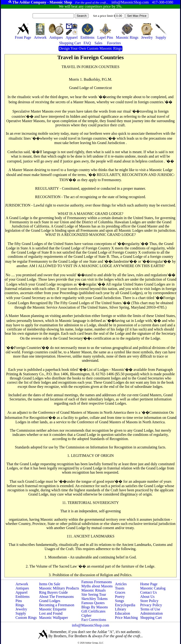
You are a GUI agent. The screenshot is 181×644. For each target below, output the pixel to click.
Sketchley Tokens (94, 599)
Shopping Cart (151, 618)
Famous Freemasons (97, 582)
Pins (19, 601)
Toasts (120, 588)
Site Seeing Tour (94, 594)
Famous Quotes (93, 603)
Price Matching (126, 618)
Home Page (149, 584)
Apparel (22, 592)
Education (122, 613)
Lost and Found (51, 613)
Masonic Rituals (93, 590)
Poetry (120, 597)
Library (120, 609)
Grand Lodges (50, 601)
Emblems (23, 597)
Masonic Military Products (59, 588)
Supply (21, 613)
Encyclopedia (125, 605)
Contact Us (149, 592)
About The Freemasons (56, 597)
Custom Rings (26, 618)
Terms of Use (150, 609)
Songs (119, 601)
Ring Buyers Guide (54, 592)
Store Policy (149, 601)
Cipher (86, 615)
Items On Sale (50, 584)
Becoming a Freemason (57, 605)
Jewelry (21, 609)
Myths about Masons (97, 586)
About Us (147, 597)
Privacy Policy (151, 605)
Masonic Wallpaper (54, 618)
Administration (152, 613)
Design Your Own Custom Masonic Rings (90, 48)
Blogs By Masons (95, 607)
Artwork (22, 584)
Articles (121, 584)
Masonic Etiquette (53, 609)
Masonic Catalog (153, 588)
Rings (20, 605)
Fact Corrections (94, 620)
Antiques (22, 588)
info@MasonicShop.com (90, 625)
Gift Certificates (93, 611)
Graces (120, 592)
